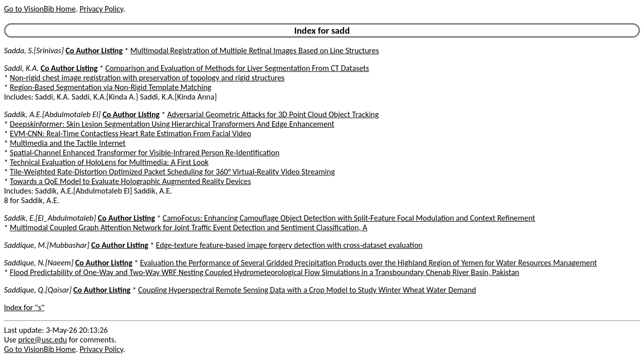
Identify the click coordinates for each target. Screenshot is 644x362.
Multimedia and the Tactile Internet (68, 143)
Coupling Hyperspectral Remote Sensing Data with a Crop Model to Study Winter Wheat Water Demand (307, 290)
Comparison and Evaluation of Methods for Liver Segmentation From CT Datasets (237, 68)
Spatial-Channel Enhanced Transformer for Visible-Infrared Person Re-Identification (145, 153)
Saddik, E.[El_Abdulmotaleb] (50, 218)
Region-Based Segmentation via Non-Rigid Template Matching (111, 87)
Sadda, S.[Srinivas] (34, 51)
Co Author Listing (94, 51)
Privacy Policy (101, 9)
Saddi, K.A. (21, 68)
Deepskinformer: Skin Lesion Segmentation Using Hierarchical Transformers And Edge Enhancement (172, 124)
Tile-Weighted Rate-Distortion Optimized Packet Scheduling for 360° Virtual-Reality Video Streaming (173, 172)
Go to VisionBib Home (40, 9)
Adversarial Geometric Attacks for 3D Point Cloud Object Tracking (273, 114)
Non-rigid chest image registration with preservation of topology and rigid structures (147, 78)
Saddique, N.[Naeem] (39, 263)
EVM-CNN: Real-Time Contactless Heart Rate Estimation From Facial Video (131, 133)
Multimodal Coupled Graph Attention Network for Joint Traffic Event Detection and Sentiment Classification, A (189, 228)
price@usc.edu (43, 340)
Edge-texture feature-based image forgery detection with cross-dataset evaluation (289, 245)
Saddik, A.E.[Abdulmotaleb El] (52, 114)
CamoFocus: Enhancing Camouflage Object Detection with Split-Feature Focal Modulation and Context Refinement (349, 218)
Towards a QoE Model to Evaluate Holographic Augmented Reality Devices (131, 181)
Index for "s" (24, 307)
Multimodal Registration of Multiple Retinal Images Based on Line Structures (255, 51)
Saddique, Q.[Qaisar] (38, 290)
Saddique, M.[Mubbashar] (47, 245)
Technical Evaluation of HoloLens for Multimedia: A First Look (109, 162)
